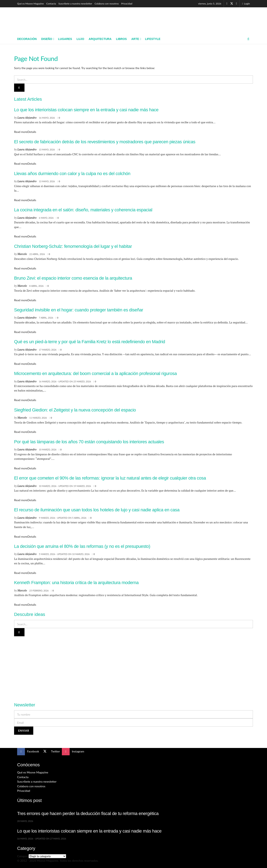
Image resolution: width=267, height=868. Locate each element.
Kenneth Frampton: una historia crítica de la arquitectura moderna (76, 583)
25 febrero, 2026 (39, 591)
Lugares (65, 39)
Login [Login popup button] (246, 4)
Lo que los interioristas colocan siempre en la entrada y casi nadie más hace (86, 110)
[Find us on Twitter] (232, 4)
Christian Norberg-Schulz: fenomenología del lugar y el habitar (73, 246)
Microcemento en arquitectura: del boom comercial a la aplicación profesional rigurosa (95, 373)
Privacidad (127, 4)
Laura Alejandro (27, 117)
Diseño (47, 39)
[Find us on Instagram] (236, 4)
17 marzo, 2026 (48, 350)
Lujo (80, 39)
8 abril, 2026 (37, 286)
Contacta (51, 4)
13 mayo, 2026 (47, 149)
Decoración (27, 39)
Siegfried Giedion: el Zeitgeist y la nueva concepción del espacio (75, 410)
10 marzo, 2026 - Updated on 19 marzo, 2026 (65, 486)
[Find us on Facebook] (227, 4)
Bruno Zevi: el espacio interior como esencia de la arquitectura (73, 278)
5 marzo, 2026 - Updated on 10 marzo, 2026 (64, 554)
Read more (25, 132)
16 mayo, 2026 (47, 118)
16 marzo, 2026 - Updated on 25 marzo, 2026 (65, 381)
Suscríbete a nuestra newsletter (75, 4)
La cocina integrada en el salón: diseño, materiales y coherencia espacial (83, 210)
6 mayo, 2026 (46, 218)
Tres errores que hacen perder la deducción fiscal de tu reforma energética (88, 813)
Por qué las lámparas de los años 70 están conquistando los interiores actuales (89, 442)
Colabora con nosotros (107, 4)
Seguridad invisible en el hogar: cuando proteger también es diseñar (79, 310)
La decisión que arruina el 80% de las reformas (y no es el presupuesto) (82, 546)
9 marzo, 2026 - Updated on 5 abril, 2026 (63, 518)
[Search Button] (248, 39)
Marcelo (22, 254)
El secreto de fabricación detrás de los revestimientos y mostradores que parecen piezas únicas (105, 142)
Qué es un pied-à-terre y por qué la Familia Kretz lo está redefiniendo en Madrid (90, 342)
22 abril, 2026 (37, 254)
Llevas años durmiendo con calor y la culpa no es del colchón (72, 174)
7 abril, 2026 (46, 318)
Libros (121, 39)
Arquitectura (100, 39)
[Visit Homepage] (47, 21)
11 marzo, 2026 (38, 418)
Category (23, 856)
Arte (135, 39)
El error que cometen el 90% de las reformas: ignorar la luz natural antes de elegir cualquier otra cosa (110, 478)
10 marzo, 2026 (48, 449)
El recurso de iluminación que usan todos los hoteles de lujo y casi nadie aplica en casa (97, 510)
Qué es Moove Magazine (31, 4)
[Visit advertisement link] (133, 667)
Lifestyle (153, 39)
